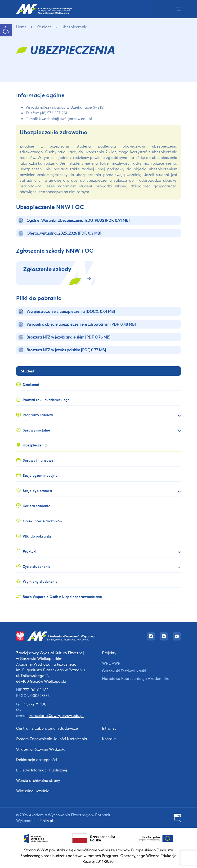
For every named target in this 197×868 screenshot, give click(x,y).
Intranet (109, 728)
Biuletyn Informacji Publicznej (42, 770)
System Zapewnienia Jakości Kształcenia (52, 739)
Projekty (109, 653)
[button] (6, 30)
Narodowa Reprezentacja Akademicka (136, 678)
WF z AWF (111, 663)
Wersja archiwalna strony (38, 780)
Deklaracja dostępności (37, 759)
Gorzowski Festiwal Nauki (124, 671)
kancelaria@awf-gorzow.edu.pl (56, 715)
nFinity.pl (45, 820)
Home (21, 27)
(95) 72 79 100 (35, 704)
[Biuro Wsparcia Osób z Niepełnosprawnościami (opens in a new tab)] (98, 595)
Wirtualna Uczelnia (33, 791)
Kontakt (109, 739)
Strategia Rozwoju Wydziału (41, 749)
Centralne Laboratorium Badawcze (47, 728)
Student (44, 27)
